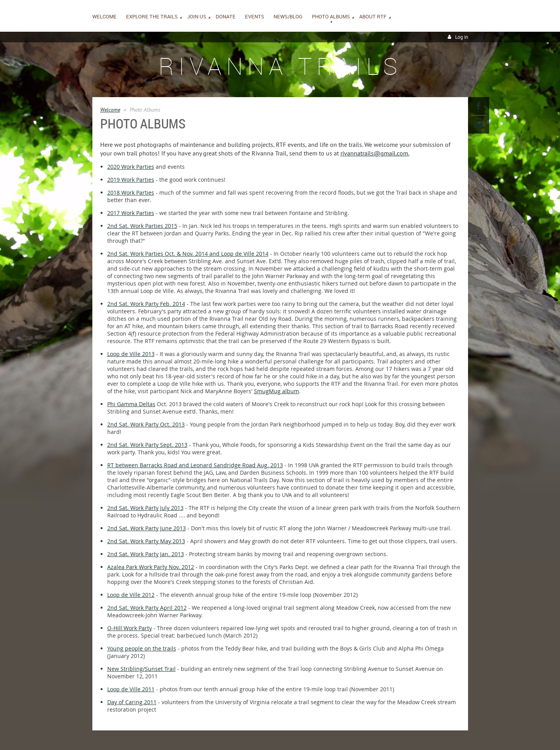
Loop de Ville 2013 (131, 354)
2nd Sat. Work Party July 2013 (145, 508)
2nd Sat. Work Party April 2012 (147, 608)
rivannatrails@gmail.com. (375, 153)
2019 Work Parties (131, 180)
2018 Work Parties (131, 192)
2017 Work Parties (131, 213)
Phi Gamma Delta (130, 404)
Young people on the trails (142, 648)
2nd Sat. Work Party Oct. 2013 (146, 424)
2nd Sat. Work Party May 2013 (146, 541)
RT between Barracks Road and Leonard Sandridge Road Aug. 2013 (195, 465)
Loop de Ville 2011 (131, 689)
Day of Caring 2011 (132, 702)
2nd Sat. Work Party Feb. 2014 (146, 304)
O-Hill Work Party (130, 628)
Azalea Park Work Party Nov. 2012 (151, 567)
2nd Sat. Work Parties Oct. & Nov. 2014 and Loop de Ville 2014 (188, 254)
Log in (462, 37)
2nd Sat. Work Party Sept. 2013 (147, 445)
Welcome (110, 110)
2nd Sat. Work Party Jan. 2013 (146, 554)
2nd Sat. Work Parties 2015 (142, 226)
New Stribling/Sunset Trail (141, 669)
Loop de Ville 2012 (131, 595)
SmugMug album (276, 391)
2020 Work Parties (131, 167)
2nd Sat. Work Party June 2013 (147, 528)
